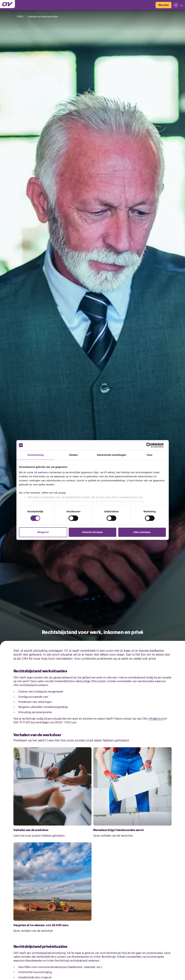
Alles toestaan (142, 532)
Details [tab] (73, 455)
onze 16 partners (38, 472)
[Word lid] (164, 5)
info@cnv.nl (156, 718)
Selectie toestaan (92, 532)
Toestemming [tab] (35, 455)
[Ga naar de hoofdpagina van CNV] (7, 4)
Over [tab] (150, 455)
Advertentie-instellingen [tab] (111, 455)
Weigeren (43, 532)
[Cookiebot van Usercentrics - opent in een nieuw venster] (151, 445)
